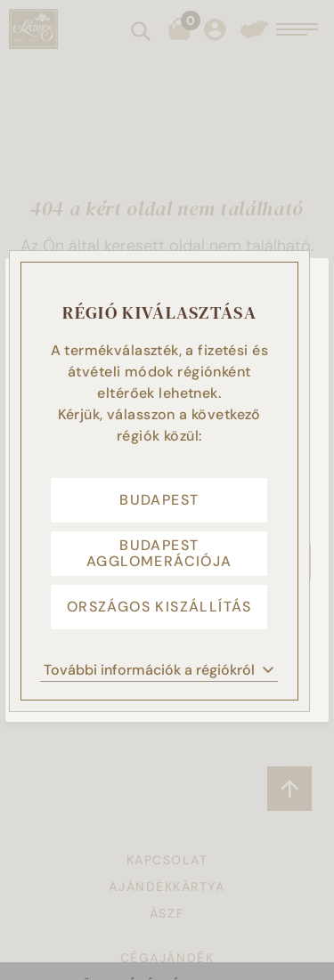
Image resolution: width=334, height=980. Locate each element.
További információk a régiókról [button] (159, 670)
